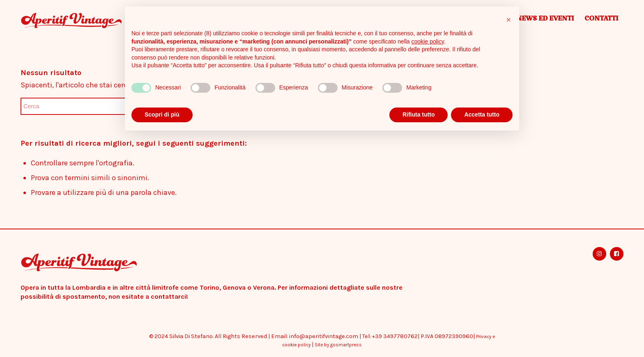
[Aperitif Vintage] (94, 21)
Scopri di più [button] (162, 114)
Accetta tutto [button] (482, 114)
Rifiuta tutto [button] (419, 114)
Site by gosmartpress (338, 345)
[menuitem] (545, 21)
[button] (508, 20)
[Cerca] (82, 106)
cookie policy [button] (428, 41)
